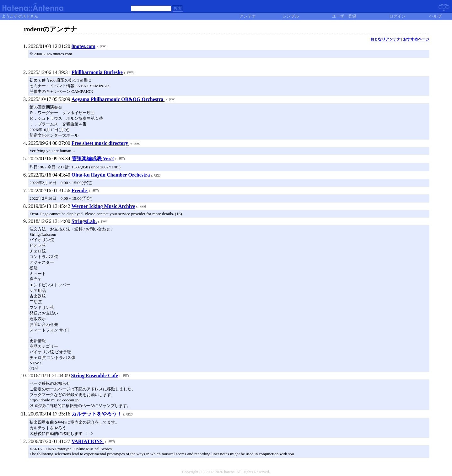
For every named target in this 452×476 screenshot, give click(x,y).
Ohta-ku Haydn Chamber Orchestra (111, 175)
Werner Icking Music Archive (103, 206)
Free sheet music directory (100, 143)
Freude (80, 190)
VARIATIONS (88, 441)
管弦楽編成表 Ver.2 (93, 159)
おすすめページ (416, 39)
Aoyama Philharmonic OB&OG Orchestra (118, 99)
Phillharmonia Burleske (97, 72)
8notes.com (83, 46)
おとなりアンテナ (385, 39)
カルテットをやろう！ (97, 414)
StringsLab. (84, 221)
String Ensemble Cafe (95, 376)
